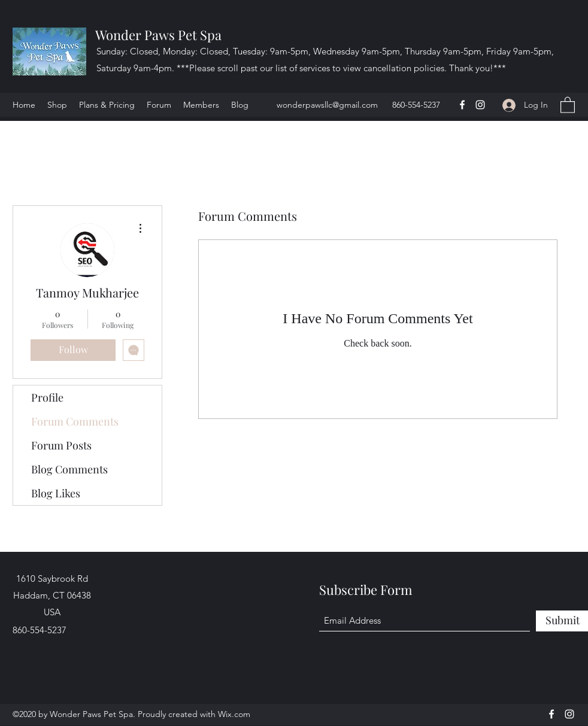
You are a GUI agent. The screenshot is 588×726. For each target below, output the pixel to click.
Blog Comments (69, 469)
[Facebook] (462, 105)
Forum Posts (61, 445)
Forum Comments (75, 421)
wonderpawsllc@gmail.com (327, 105)
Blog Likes (56, 493)
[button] (568, 104)
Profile (47, 397)
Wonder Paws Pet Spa (158, 35)
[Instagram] (480, 105)
